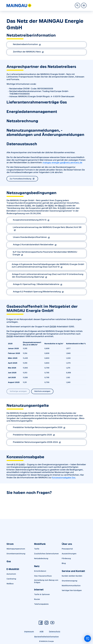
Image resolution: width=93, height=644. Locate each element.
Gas (9, 561)
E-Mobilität (13, 569)
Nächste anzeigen (42, 391)
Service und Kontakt (73, 571)
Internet (39, 590)
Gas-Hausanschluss (43, 576)
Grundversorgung (70, 581)
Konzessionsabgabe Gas (64, 478)
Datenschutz (55, 632)
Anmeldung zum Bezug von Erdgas (46, 581)
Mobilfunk (40, 544)
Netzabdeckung (41, 558)
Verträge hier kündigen (72, 590)
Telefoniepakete (41, 604)
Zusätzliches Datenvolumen (46, 554)
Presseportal (67, 549)
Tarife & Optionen (42, 594)
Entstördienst (40, 571)
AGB (41, 632)
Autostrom (11, 574)
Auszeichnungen (69, 554)
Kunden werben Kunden (72, 576)
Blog (64, 563)
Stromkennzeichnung (16, 554)
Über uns (67, 544)
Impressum (29, 632)
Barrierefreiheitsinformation (47, 637)
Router (37, 599)
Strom (10, 544)
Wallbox (10, 584)
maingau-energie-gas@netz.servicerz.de (62, 162)
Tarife (37, 549)
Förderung (66, 558)
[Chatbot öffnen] (88, 639)
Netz (37, 566)
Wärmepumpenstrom (16, 549)
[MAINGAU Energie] (19, 5)
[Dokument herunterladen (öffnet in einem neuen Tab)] (46, 45)
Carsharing (11, 579)
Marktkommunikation (71, 586)
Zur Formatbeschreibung (24, 179)
